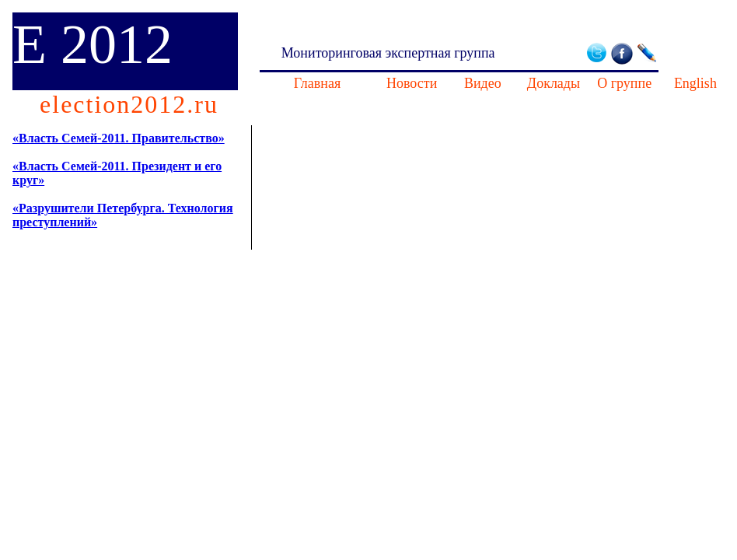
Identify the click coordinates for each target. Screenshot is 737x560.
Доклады (554, 83)
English (695, 83)
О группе (624, 83)
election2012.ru (129, 104)
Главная (317, 83)
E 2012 (93, 44)
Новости (412, 83)
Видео (483, 83)
